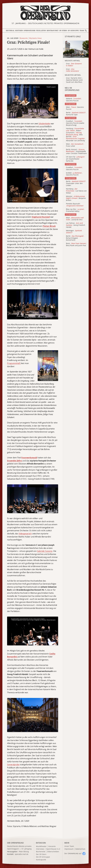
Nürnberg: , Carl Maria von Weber (76, 191)
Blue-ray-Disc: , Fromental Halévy (75, 210)
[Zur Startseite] (45, 13)
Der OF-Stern (41, 854)
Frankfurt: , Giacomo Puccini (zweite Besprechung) (75, 123)
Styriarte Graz (35, 38)
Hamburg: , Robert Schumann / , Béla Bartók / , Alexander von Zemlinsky (76, 135)
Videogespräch (25, 534)
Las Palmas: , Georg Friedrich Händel (76, 225)
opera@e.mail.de (22, 854)
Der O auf (73, 853)
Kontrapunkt (53, 31)
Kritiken (19, 31)
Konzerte (24, 38)
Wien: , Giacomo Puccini (75, 108)
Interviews (40, 849)
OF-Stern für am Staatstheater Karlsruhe (75, 159)
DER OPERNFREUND (15, 843)
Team (82, 31)
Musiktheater (41, 846)
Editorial (10, 31)
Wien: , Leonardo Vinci (75, 219)
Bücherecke (41, 852)
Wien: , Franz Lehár (75, 145)
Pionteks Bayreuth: (75, 205)
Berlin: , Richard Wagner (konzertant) (75, 238)
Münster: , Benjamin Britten (76, 198)
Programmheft (14, 363)
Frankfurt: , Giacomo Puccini (74, 169)
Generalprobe (13, 765)
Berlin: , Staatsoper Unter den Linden (76, 183)
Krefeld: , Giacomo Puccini (74, 174)
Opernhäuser (29, 31)
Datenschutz (80, 849)
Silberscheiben (53, 852)
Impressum (69, 849)
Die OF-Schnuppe (43, 857)
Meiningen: (74, 232)
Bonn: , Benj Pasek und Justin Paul (76, 245)
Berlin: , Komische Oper (76, 114)
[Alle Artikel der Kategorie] (76, 49)
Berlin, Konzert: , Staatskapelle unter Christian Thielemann (76, 152)
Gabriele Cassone (45, 551)
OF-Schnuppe (73, 31)
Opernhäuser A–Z (53, 849)
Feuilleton (41, 31)
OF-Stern (63, 31)
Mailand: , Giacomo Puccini (74, 100)
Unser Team (69, 846)
